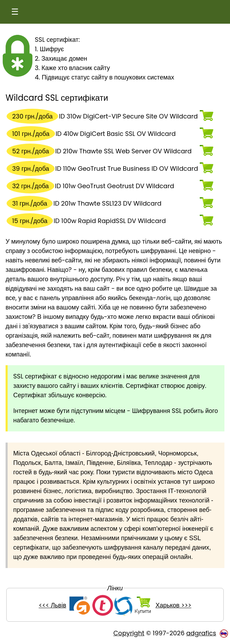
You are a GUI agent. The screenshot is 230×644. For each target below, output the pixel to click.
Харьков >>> (173, 605)
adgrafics (201, 633)
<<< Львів (52, 605)
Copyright (129, 633)
